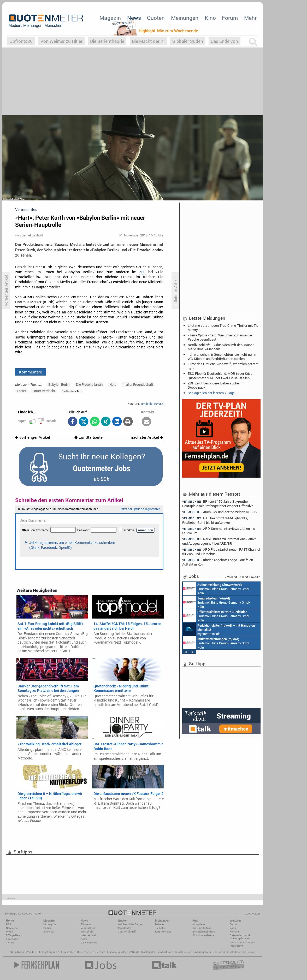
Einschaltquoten (117, 952)
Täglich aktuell (127, 932)
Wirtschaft (87, 932)
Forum (230, 18)
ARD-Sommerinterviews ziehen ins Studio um (219, 531)
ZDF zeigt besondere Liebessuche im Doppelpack (216, 385)
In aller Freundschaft (138, 384)
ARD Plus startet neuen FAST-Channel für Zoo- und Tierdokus (221, 552)
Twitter (10, 943)
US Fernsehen (85, 952)
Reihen (48, 928)
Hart (113, 384)
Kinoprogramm (202, 952)
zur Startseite (88, 437)
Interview (49, 932)
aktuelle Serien (182, 952)
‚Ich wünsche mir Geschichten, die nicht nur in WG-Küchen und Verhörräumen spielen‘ (222, 357)
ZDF (142, 272)
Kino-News (199, 924)
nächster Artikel (147, 437)
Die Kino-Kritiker (202, 928)
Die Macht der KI (148, 41)
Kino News (17, 952)
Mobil (10, 932)
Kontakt (234, 932)
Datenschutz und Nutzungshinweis (240, 937)
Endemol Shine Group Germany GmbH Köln (217, 589)
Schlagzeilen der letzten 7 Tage (211, 393)
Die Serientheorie (107, 41)
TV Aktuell (31, 952)
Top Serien (248, 952)
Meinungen (185, 18)
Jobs (233, 928)
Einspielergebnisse (204, 932)
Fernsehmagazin (49, 952)
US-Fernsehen (89, 943)
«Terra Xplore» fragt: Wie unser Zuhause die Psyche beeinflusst (220, 337)
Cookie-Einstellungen (242, 942)
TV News (100, 952)
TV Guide (134, 952)
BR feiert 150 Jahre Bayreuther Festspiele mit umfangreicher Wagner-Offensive (218, 503)
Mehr (250, 18)
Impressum (236, 946)
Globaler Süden (188, 41)
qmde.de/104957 (152, 404)
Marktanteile (125, 928)
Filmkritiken (68, 952)
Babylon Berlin (59, 384)
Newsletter (12, 928)
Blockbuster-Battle (203, 935)
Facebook (12, 939)
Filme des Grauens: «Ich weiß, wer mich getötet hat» (223, 366)
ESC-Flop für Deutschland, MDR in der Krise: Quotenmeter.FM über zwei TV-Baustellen (220, 376)
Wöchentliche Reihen (131, 924)
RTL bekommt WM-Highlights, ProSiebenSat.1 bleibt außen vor (215, 520)
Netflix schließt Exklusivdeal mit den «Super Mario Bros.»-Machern (221, 347)
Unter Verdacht (44, 391)
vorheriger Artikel (33, 437)
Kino (210, 18)
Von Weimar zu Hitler (61, 41)
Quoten (156, 18)
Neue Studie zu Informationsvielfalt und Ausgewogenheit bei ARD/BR (219, 541)
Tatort (21, 391)
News (134, 18)
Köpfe (84, 939)
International (88, 935)
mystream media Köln (220, 629)
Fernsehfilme (164, 952)
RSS (8, 924)
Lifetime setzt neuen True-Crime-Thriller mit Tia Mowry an (223, 328)
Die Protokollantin (89, 384)
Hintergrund (50, 924)
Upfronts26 (21, 41)
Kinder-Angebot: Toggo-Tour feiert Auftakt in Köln (218, 562)
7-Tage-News (14, 935)
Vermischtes (88, 928)
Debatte (160, 924)
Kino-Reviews (163, 932)
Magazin (110, 18)
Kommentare (31, 372)
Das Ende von (224, 41)
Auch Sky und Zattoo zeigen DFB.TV (220, 512)
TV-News (86, 924)
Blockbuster (148, 952)
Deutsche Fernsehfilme (226, 952)
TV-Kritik (160, 928)
